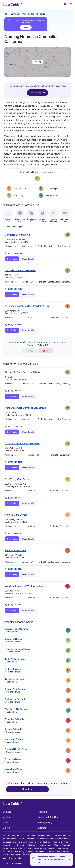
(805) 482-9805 (14, 289)
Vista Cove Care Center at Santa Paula (26, 408)
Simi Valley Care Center (18, 479)
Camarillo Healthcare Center (20, 270)
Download (26, 27)
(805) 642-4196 (14, 569)
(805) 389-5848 (14, 325)
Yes (29, 351)
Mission (7, 817)
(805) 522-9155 (13, 498)
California (15, 14)
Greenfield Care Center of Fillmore (23, 372)
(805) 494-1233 (14, 605)
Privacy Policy (45, 822)
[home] (12, 4)
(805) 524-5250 (14, 391)
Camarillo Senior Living (17, 235)
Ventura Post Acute (15, 550)
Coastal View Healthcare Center (22, 443)
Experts (6, 828)
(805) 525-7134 (13, 427)
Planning (42, 812)
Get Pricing (37, 93)
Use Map (37, 62)
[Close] (70, 860)
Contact (7, 812)
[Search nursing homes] (65, 4)
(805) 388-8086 (14, 254)
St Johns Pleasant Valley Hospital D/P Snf (27, 306)
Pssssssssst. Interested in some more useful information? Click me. (51, 860)
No (46, 351)
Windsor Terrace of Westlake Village (25, 586)
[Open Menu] (71, 4)
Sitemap (42, 828)
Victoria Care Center (16, 515)
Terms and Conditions (49, 817)
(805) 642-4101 (13, 462)
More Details (28, 259)
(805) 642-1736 (13, 533)
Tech (5, 822)
